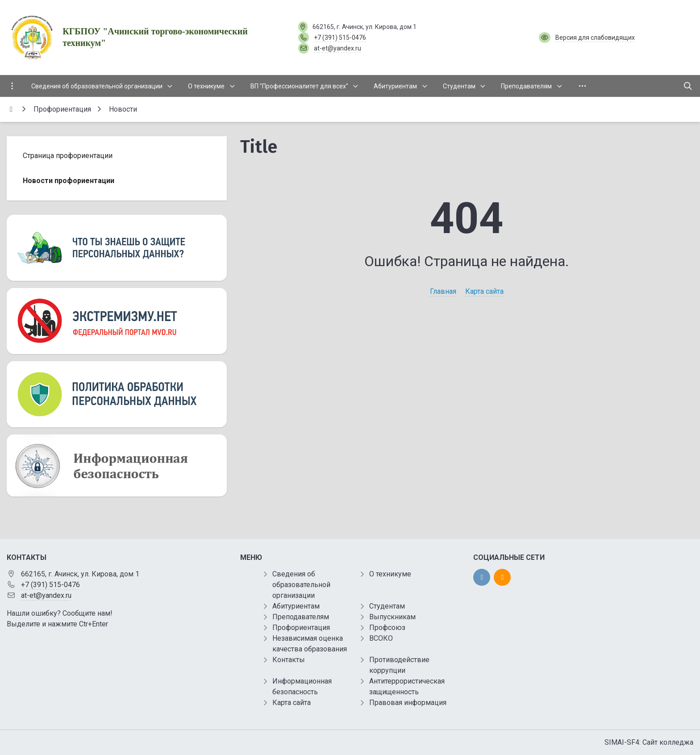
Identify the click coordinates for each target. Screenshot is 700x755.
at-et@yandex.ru (337, 48)
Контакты (289, 660)
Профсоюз (387, 628)
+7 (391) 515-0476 (340, 38)
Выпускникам (392, 617)
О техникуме (390, 574)
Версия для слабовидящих (595, 38)
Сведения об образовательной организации (301, 585)
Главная (443, 291)
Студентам (387, 606)
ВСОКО (381, 638)
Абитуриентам (296, 606)
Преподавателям (301, 617)
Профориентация (301, 628)
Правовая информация (408, 703)
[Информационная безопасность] (117, 465)
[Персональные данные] (117, 248)
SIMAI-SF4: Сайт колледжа (649, 742)
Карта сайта (484, 291)
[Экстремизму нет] (117, 321)
